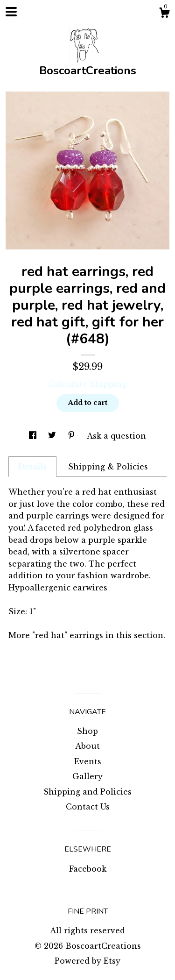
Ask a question (116, 436)
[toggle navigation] (11, 12)
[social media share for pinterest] (73, 436)
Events (88, 761)
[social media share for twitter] (53, 436)
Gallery (87, 776)
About (87, 746)
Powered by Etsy (87, 961)
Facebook (88, 869)
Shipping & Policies (108, 467)
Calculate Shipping (87, 384)
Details (32, 467)
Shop (87, 731)
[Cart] (164, 14)
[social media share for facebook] (34, 436)
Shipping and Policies (87, 792)
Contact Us (88, 807)
